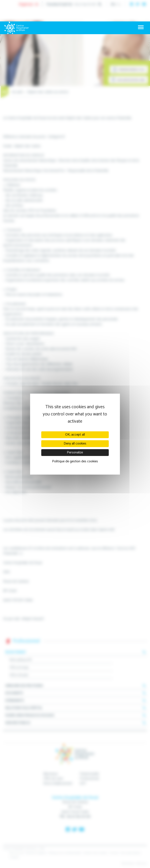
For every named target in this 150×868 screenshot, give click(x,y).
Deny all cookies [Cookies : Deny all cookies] (75, 444)
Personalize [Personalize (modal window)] (75, 452)
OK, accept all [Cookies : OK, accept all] (75, 435)
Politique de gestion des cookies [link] (75, 461)
